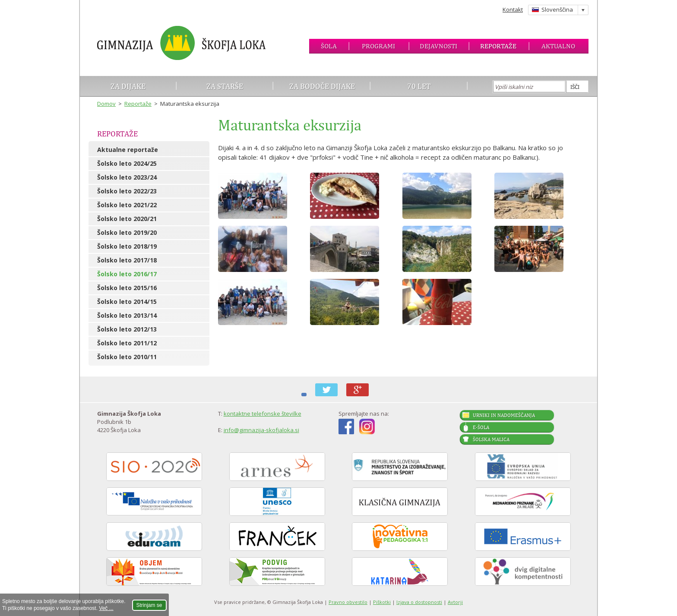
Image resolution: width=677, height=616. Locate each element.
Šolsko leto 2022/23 (127, 191)
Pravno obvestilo (348, 602)
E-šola (481, 427)
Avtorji (455, 602)
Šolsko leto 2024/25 (127, 163)
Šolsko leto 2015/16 (127, 288)
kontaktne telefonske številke (263, 414)
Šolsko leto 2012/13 (127, 329)
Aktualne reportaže (128, 150)
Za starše (225, 86)
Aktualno (558, 46)
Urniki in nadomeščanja (504, 415)
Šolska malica (491, 439)
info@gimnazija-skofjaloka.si (261, 430)
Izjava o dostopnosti (419, 602)
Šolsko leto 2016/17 (127, 274)
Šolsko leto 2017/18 (127, 260)
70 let (419, 86)
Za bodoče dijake (322, 86)
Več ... (106, 608)
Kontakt (513, 9)
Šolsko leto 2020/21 (127, 219)
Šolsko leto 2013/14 (127, 315)
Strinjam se (149, 605)
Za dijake (128, 86)
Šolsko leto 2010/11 (127, 357)
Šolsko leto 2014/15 (127, 302)
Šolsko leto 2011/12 (127, 343)
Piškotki (382, 602)
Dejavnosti (438, 46)
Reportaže (498, 46)
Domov (106, 104)
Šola (329, 46)
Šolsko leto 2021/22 (127, 205)
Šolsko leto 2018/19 (127, 246)
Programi (378, 46)
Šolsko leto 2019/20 (127, 232)
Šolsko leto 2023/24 (127, 177)
